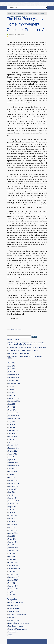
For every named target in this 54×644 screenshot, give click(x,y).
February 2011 (13, 542)
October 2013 (13, 504)
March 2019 (12, 410)
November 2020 (14, 378)
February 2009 (13, 562)
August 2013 (13, 507)
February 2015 (13, 480)
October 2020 (13, 381)
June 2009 (12, 554)
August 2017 (13, 436)
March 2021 (12, 372)
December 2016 (14, 448)
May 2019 (12, 407)
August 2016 (13, 454)
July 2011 (12, 536)
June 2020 (12, 389)
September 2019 (14, 401)
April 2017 (12, 442)
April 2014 (12, 495)
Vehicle (11, 635)
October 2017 (13, 433)
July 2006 (12, 592)
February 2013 (13, 516)
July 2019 (12, 404)
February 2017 (13, 445)
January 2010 (13, 551)
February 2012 (13, 530)
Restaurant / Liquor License (18, 629)
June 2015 (12, 474)
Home (10, 13)
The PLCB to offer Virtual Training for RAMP (23, 351)
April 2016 (12, 460)
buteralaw (23, 35)
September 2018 (14, 419)
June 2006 (12, 595)
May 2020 (12, 392)
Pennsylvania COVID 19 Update (19, 353)
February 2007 (13, 586)
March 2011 (12, 539)
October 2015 (13, 469)
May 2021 (12, 369)
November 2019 (14, 398)
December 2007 (14, 577)
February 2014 (13, 498)
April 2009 (12, 557)
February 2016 (13, 463)
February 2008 (13, 574)
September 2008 (14, 568)
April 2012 (12, 527)
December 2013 (14, 501)
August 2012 (13, 524)
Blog (15, 13)
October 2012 (13, 521)
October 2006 (13, 589)
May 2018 (12, 425)
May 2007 (12, 583)
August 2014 (13, 489)
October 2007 (13, 580)
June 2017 (12, 439)
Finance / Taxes (14, 608)
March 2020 (12, 395)
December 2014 (14, 483)
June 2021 (12, 366)
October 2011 (13, 533)
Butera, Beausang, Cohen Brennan (27, 3)
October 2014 (13, 486)
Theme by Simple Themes (44, 642)
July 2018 (12, 422)
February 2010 (13, 548)
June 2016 (12, 457)
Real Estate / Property (32, 13)
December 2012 (14, 518)
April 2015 (12, 477)
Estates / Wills (13, 606)
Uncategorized (13, 632)
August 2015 (13, 472)
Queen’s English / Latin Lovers (19, 623)
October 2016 (13, 451)
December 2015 (14, 466)
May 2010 (12, 545)
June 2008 (12, 571)
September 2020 (14, 384)
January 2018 (13, 430)
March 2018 (12, 428)
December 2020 (14, 375)
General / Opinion (14, 611)
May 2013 (12, 513)
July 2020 (12, 386)
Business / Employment (16, 603)
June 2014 (12, 492)
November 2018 (14, 416)
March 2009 (12, 560)
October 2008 (13, 565)
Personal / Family (14, 620)
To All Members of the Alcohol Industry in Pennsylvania (27, 348)
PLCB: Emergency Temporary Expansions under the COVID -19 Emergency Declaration (26, 344)
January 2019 (13, 413)
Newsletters (21, 13)
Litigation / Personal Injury (17, 614)
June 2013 (12, 510)
